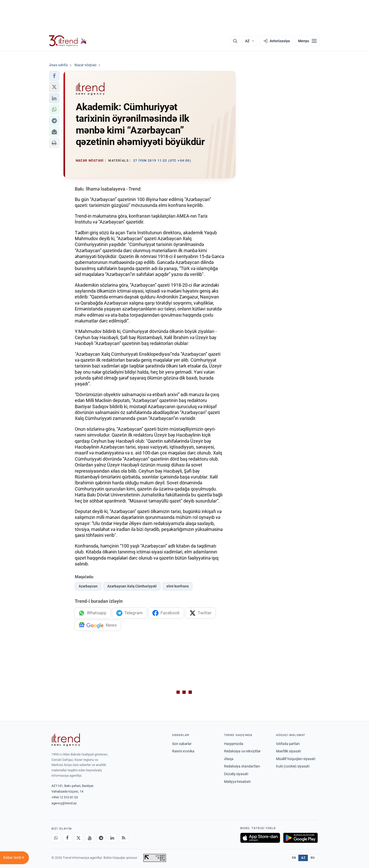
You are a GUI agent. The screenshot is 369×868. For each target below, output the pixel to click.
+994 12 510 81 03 (65, 797)
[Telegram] (101, 838)
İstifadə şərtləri (288, 744)
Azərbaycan (88, 586)
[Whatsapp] (56, 838)
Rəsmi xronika (183, 751)
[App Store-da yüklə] (260, 838)
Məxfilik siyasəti (288, 751)
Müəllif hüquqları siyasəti (296, 759)
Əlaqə (229, 759)
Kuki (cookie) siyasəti (293, 766)
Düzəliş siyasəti (236, 774)
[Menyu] (307, 41)
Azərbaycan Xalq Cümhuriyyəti (132, 586)
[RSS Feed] (124, 838)
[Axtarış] (235, 41)
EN (294, 858)
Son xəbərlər (182, 744)
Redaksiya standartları (242, 766)
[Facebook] (67, 838)
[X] (79, 838)
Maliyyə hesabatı (237, 782)
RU (313, 858)
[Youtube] (90, 838)
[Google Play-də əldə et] (301, 838)
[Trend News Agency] (66, 740)
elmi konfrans (178, 586)
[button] (54, 76)
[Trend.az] (68, 41)
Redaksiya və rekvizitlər (242, 751)
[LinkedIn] (112, 838)
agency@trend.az (64, 803)
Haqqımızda (234, 744)
